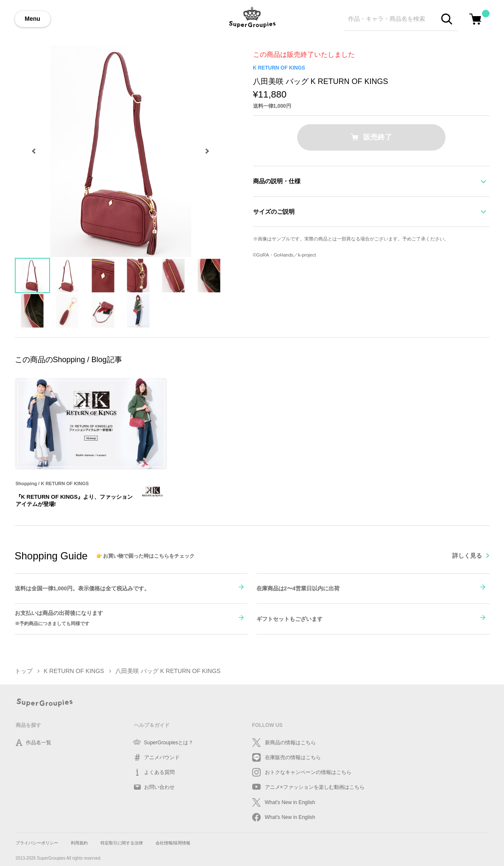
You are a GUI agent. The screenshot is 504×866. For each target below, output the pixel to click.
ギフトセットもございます (290, 619)
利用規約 (79, 843)
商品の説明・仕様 (277, 181)
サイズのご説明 (274, 212)
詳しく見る (467, 556)
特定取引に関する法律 (122, 843)
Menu (32, 19)
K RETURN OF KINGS (279, 68)
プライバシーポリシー (37, 843)
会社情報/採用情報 (173, 843)
